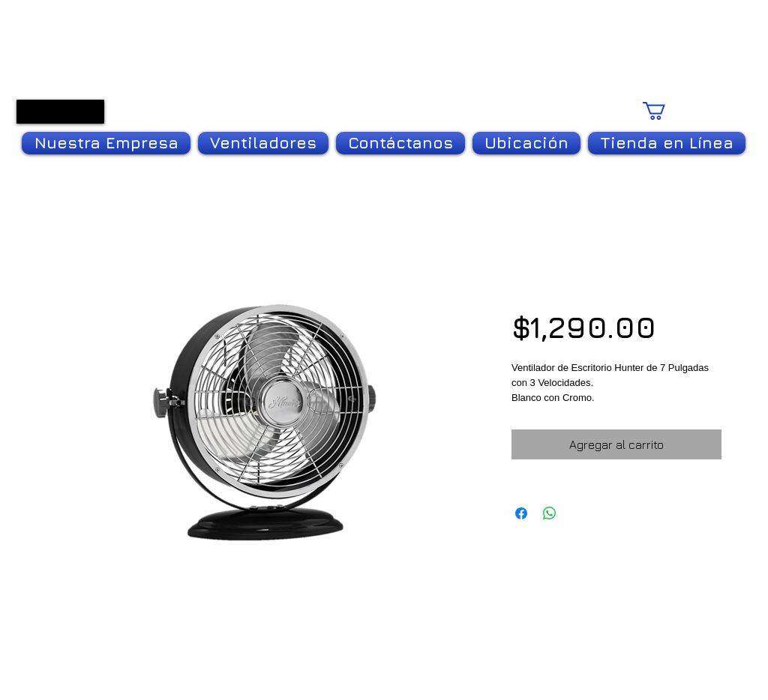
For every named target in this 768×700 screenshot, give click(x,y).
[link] (686, 111)
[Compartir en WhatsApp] (550, 513)
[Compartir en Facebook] (521, 513)
